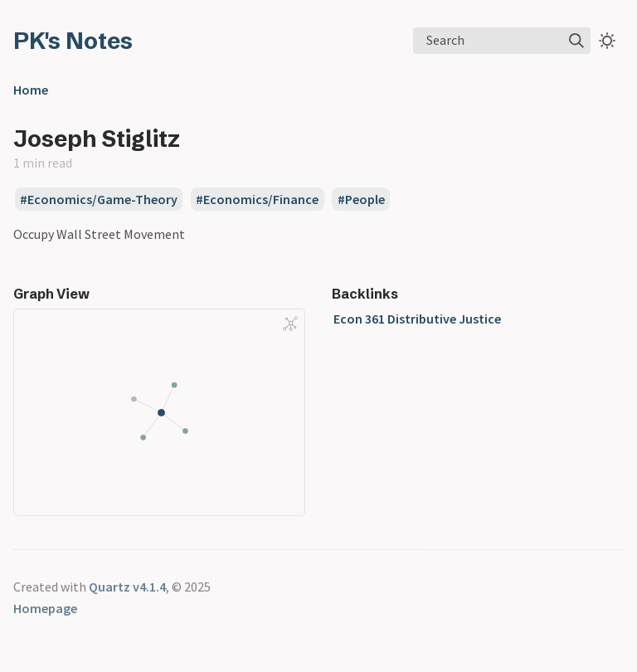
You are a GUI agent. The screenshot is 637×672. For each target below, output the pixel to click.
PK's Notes (73, 41)
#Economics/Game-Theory (99, 199)
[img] (576, 41)
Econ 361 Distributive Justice (417, 319)
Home (31, 90)
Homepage (45, 608)
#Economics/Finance (257, 199)
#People (361, 199)
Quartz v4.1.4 (127, 587)
